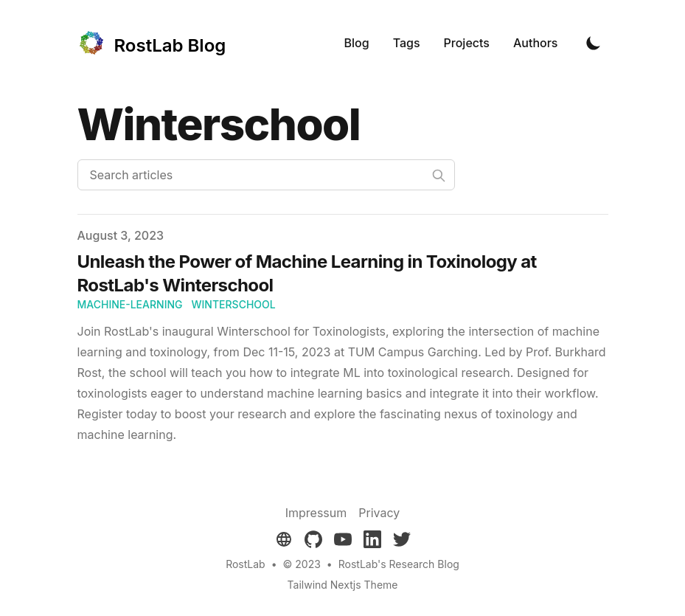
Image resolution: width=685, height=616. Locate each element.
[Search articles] (266, 175)
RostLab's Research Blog (399, 564)
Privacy (379, 513)
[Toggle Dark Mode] (594, 43)
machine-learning (130, 304)
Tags (407, 43)
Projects (467, 43)
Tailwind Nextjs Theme (343, 585)
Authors (536, 43)
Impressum (316, 513)
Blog (357, 43)
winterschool (234, 304)
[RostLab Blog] (152, 43)
